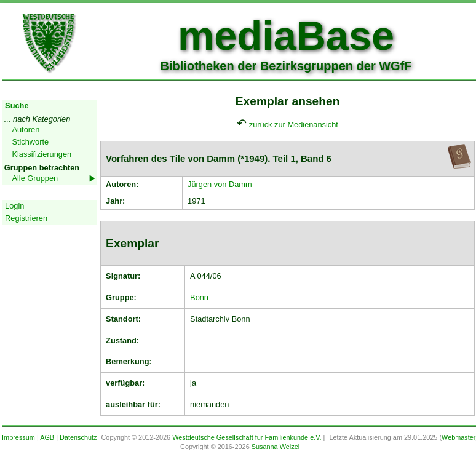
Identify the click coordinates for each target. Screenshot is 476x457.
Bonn (199, 297)
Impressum (18, 437)
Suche (17, 105)
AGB (47, 437)
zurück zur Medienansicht (294, 125)
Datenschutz (78, 437)
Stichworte (30, 142)
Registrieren (26, 218)
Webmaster (458, 437)
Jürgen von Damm (220, 184)
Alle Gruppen (35, 178)
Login (14, 206)
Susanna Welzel (276, 447)
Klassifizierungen (42, 154)
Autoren (26, 129)
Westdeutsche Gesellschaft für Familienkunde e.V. (247, 437)
